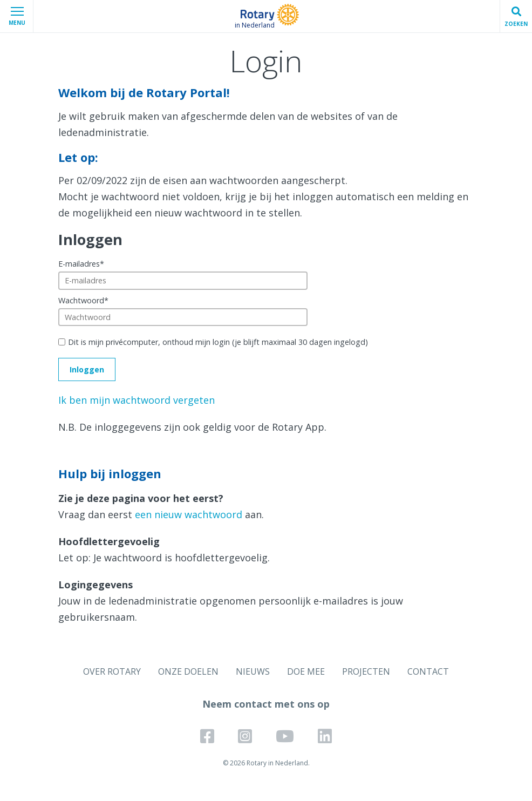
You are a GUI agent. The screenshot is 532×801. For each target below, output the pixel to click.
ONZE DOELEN (188, 671)
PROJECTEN (366, 671)
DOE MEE (306, 671)
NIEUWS (253, 671)
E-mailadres (81, 264)
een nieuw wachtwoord (189, 514)
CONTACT (428, 671)
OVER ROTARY (112, 671)
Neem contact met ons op (266, 704)
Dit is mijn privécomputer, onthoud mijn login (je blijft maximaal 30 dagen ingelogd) (218, 342)
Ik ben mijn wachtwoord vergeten (137, 400)
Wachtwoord (83, 300)
